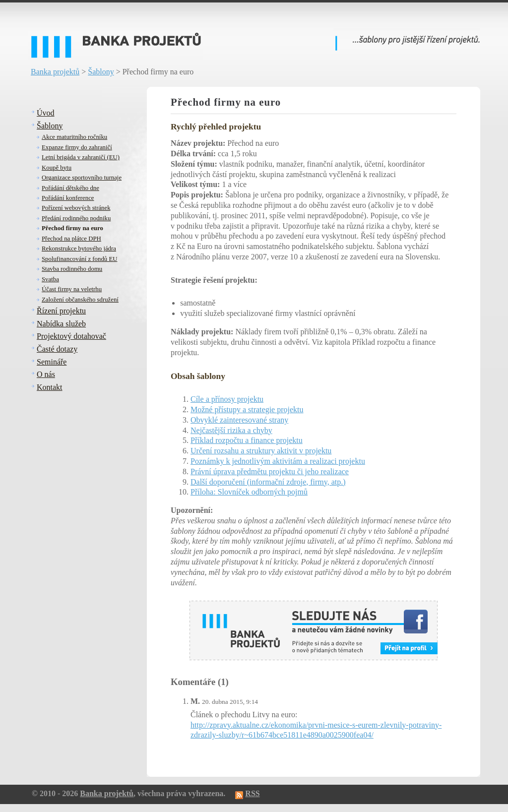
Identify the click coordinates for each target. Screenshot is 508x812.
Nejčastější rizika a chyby (231, 430)
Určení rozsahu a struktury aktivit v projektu (261, 451)
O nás (46, 374)
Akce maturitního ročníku (74, 137)
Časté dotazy (57, 349)
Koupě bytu (57, 168)
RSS (252, 793)
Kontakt (50, 387)
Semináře (52, 362)
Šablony (101, 72)
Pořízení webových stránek (76, 208)
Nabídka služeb (61, 324)
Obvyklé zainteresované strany (239, 420)
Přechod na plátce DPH (71, 239)
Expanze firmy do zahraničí (77, 147)
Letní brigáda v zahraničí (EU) (81, 157)
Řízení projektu (61, 311)
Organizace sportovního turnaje (82, 178)
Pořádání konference (68, 198)
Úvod (46, 113)
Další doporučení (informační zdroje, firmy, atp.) (268, 482)
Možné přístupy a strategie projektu (247, 409)
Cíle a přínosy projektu (227, 399)
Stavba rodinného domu (72, 269)
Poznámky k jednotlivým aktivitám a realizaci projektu (278, 461)
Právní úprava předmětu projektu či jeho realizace (270, 471)
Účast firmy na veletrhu (72, 289)
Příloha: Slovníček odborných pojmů (249, 492)
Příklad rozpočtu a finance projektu (247, 440)
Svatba (50, 279)
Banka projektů (55, 72)
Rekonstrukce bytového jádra (79, 249)
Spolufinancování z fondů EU (79, 259)
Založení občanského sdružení (80, 300)
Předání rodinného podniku (76, 218)
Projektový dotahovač (71, 336)
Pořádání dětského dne (70, 188)
